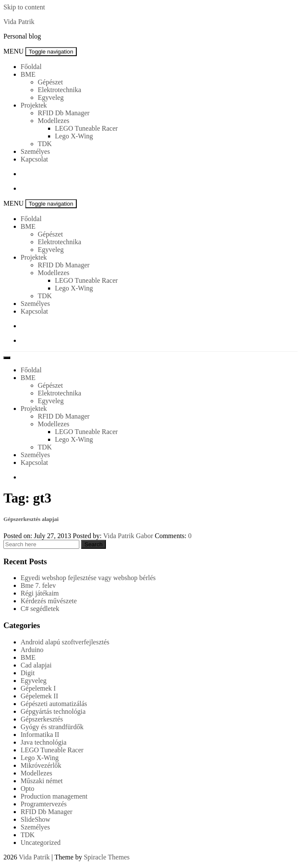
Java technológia (44, 742)
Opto (27, 789)
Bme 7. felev (38, 585)
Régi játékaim (40, 593)
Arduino (32, 650)
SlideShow (35, 819)
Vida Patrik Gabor (128, 536)
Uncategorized (41, 843)
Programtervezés (44, 804)
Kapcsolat (34, 159)
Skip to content (24, 7)
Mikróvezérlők (41, 765)
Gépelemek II (39, 696)
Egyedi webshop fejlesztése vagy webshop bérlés (88, 578)
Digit (28, 673)
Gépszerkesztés (42, 719)
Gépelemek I (38, 688)
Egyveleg (51, 97)
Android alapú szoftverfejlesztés (65, 642)
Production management (54, 796)
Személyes (35, 151)
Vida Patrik (19, 22)
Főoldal (31, 67)
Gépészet (50, 82)
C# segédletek (40, 609)
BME (28, 74)
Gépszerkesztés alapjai (31, 519)
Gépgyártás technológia (53, 711)
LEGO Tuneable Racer (86, 128)
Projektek (34, 105)
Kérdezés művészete (49, 601)
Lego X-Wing (74, 136)
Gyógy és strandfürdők (52, 727)
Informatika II (40, 735)
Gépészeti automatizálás (54, 704)
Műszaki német (42, 781)
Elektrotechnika (59, 90)
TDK (45, 144)
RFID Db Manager (64, 113)
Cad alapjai (36, 665)
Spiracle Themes (107, 857)
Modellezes (54, 121)
